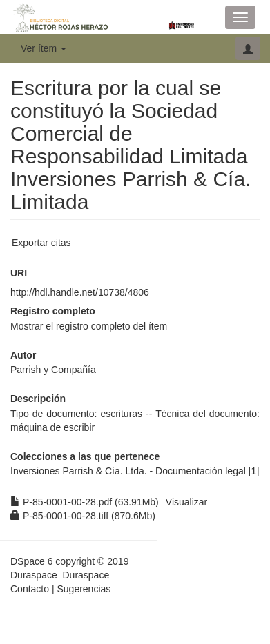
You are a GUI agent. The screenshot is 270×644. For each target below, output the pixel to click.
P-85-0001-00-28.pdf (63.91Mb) (85, 502)
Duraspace (86, 575)
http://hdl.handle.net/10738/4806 (80, 292)
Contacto (30, 589)
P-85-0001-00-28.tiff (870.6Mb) (83, 516)
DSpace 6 (31, 561)
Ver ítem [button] (44, 48)
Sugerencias (84, 589)
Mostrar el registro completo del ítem (89, 326)
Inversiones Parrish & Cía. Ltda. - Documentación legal (128, 471)
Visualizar (186, 502)
